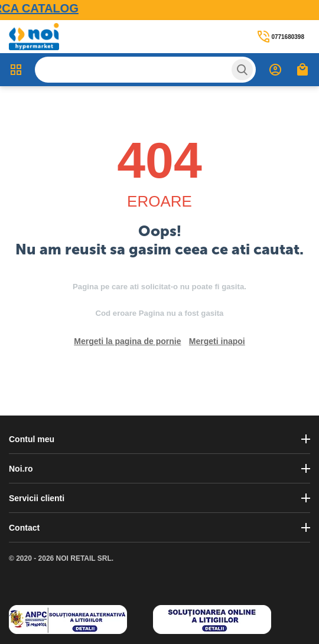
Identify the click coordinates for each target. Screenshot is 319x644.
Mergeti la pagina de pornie (127, 341)
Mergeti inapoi (217, 341)
